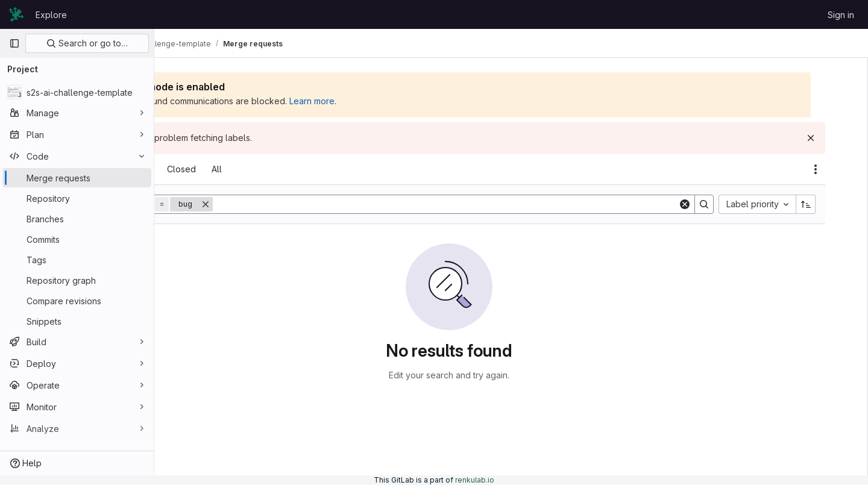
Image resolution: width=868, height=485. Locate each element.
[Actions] (844, 169)
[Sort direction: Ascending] (834, 204)
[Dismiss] (839, 138)
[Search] (508, 204)
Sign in (841, 15)
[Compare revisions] (77, 301)
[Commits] (77, 239)
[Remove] (301, 204)
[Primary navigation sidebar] (14, 43)
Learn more (408, 101)
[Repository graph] (77, 280)
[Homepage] (16, 14)
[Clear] (713, 204)
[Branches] (77, 219)
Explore (51, 15)
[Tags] (77, 260)
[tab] (188, 169)
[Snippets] (77, 321)
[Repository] (77, 198)
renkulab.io (475, 480)
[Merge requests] (77, 178)
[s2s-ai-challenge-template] (77, 92)
